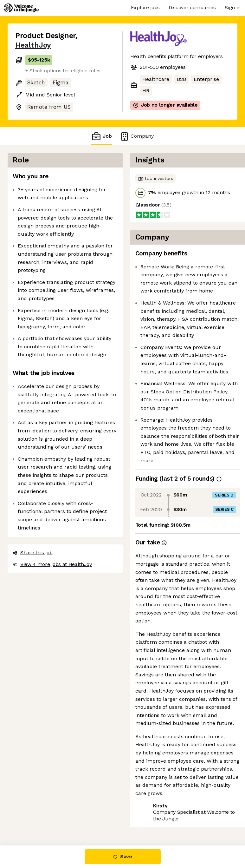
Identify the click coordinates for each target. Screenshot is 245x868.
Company (137, 136)
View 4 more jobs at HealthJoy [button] (52, 564)
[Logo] (21, 8)
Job (101, 136)
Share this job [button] (33, 552)
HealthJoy (33, 45)
